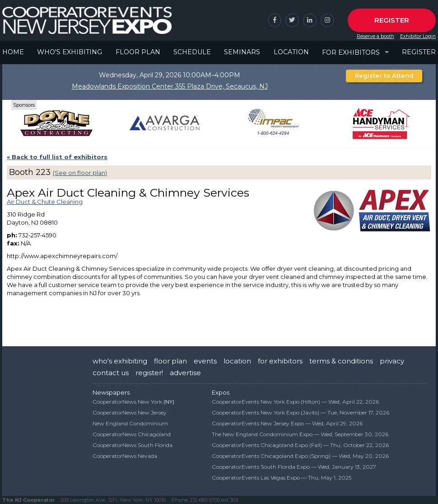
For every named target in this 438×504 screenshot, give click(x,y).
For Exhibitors (351, 52)
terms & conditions (341, 361)
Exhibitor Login (418, 36)
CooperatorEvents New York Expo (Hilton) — (295, 402)
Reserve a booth (375, 36)
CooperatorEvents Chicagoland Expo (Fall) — (300, 445)
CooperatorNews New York (127, 402)
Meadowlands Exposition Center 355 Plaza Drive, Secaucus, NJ (170, 86)
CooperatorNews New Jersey (130, 412)
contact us (111, 373)
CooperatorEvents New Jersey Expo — (287, 423)
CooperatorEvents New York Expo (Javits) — (301, 412)
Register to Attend (384, 75)
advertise (185, 373)
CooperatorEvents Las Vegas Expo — (282, 478)
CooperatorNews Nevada (125, 456)
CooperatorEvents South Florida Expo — (294, 467)
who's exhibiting (120, 361)
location (237, 361)
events (205, 361)
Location (291, 52)
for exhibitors (280, 361)
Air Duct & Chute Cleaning (45, 202)
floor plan (170, 361)
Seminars (242, 52)
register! (149, 373)
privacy (392, 361)
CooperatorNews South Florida (133, 445)
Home (13, 52)
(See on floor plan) (80, 173)
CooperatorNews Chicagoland (132, 434)
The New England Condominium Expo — (300, 434)
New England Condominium (130, 423)
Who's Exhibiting (70, 52)
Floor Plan (138, 52)
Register (392, 20)
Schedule (192, 52)
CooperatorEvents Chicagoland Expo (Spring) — (300, 456)
